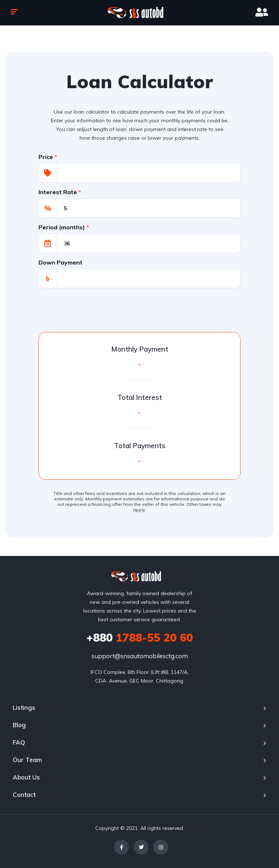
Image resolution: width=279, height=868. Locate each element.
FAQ (19, 742)
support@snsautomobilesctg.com (140, 656)
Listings (24, 707)
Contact (24, 795)
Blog (19, 725)
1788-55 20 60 (140, 638)
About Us (26, 777)
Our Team (27, 760)
